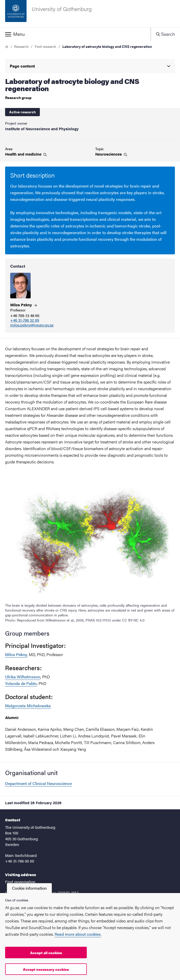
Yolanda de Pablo (21, 683)
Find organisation (20, 882)
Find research (45, 46)
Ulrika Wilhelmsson (23, 677)
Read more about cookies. (78, 934)
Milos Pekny (16, 654)
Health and (26, 154)
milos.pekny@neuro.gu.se (32, 325)
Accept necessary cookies (46, 969)
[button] (75, 34)
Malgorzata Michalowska (28, 706)
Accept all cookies (46, 953)
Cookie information (29, 888)
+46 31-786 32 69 (25, 320)
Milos (23, 305)
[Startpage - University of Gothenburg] (90, 14)
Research (21, 46)
